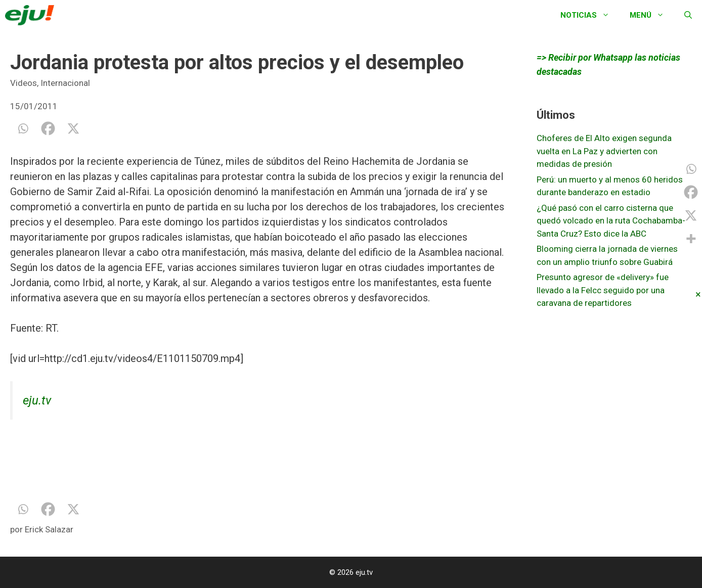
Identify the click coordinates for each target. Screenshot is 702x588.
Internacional (65, 83)
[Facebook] (48, 128)
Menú (652, 15)
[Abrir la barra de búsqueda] (688, 15)
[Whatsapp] (23, 128)
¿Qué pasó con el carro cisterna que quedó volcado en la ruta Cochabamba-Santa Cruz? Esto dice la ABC (611, 221)
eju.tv (37, 400)
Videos (24, 83)
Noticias (590, 15)
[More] (691, 239)
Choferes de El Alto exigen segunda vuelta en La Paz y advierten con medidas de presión (604, 151)
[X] (73, 128)
